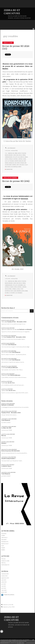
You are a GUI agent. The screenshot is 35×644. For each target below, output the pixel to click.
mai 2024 (3, 586)
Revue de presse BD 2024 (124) (10, 451)
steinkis (22, 163)
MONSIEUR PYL (5, 542)
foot (22, 289)
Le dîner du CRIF (6, 428)
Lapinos (4, 391)
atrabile (14, 289)
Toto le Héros (5, 352)
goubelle (7, 293)
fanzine (24, 153)
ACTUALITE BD (14, 151)
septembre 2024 (5, 578)
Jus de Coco (11, 383)
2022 (24, 285)
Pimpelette (4, 375)
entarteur (8, 291)
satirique (11, 159)
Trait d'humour (12, 345)
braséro (19, 291)
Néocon (4, 436)
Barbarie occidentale (26, 329)
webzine (10, 153)
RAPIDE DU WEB (5, 561)
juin (6, 161)
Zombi (3, 345)
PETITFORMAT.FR (5, 565)
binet (10, 165)
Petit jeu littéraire (13, 368)
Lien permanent (10, 148)
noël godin (14, 291)
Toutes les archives (9, 595)
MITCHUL (3, 563)
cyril (3, 337)
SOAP (3, 546)
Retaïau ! (4, 443)
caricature (16, 155)
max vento (17, 163)
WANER (3, 548)
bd (13, 153)
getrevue (7, 287)
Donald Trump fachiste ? (9, 459)
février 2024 (4, 592)
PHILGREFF (4, 540)
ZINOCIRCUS (4, 538)
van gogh (22, 165)
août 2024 (4, 580)
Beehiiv (5, 69)
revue (20, 155)
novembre (20, 285)
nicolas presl (8, 289)
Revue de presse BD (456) (16, 181)
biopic (20, 167)
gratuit (20, 153)
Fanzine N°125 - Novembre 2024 (17, 322)
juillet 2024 (4, 582)
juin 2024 (3, 584)
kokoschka (11, 163)
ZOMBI (3, 535)
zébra (16, 153)
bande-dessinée (9, 155)
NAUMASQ (4, 534)
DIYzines (3, 559)
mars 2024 (4, 590)
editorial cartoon (18, 159)
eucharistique (14, 167)
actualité (15, 157)
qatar (23, 291)
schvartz (13, 293)
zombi (24, 159)
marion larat (16, 165)
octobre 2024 (4, 576)
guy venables (11, 161)
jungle (19, 289)
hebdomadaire (9, 157)
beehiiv (22, 157)
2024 (19, 157)
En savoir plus (20, 643)
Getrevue (24, 199)
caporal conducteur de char (9, 329)
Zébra (3, 322)
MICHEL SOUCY (5, 544)
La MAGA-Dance (6, 466)
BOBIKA (3, 550)
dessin (26, 157)
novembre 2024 (5, 574)
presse (24, 155)
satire (6, 159)
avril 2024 (4, 588)
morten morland (19, 161)
